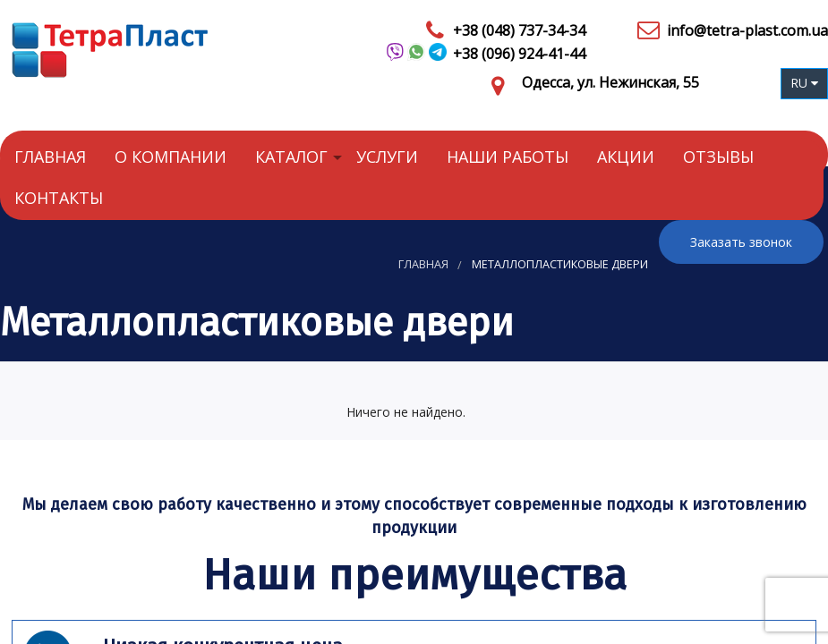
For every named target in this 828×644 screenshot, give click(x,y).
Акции (626, 157)
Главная (50, 157)
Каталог (291, 157)
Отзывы (718, 157)
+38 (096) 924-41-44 (519, 54)
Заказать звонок (741, 242)
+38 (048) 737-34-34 (519, 30)
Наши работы (508, 157)
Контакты (59, 198)
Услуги (387, 157)
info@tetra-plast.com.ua (747, 30)
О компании (171, 157)
